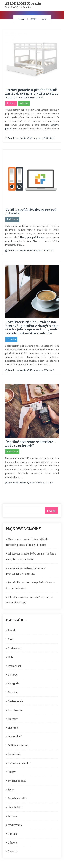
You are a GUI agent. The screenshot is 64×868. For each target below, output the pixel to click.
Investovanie (15, 710)
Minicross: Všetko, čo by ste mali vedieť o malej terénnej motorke (31, 556)
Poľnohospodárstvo (19, 763)
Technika (11, 339)
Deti (10, 657)
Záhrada (13, 834)
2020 (33, 19)
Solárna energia (17, 781)
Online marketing (18, 745)
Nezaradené (15, 736)
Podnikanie (12, 219)
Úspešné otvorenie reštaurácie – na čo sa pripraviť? (31, 444)
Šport (11, 789)
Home (21, 19)
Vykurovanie (15, 825)
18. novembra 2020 (38, 250)
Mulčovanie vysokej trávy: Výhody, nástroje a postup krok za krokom (27, 542)
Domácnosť (15, 666)
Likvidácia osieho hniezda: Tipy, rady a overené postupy (29, 600)
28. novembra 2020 (38, 138)
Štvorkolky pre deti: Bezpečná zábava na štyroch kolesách (31, 585)
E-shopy (11, 103)
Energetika (14, 683)
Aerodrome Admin (16, 138)
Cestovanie (14, 648)
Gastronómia (15, 701)
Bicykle (12, 630)
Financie (13, 692)
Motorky (13, 719)
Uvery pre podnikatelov (33, 237)
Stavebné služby (17, 798)
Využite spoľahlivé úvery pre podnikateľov (31, 212)
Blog (10, 639)
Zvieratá (13, 851)
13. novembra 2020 (38, 370)
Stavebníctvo (16, 807)
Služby (12, 772)
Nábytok (24, 103)
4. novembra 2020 (37, 483)
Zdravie (12, 843)
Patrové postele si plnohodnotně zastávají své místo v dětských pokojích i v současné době (32, 93)
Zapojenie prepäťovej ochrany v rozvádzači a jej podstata (26, 571)
